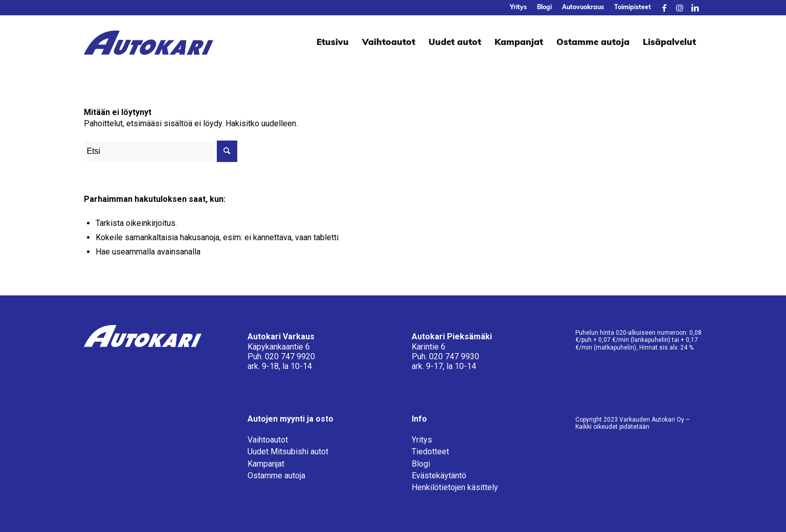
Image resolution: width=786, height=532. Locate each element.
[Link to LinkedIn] (695, 8)
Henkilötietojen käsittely (455, 487)
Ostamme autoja (276, 476)
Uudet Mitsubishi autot (288, 452)
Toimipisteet (633, 8)
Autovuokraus (583, 8)
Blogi (544, 8)
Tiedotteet (430, 452)
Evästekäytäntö (439, 476)
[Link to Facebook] (664, 8)
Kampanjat (266, 464)
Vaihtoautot (268, 440)
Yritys (518, 8)
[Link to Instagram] (680, 8)
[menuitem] (518, 8)
